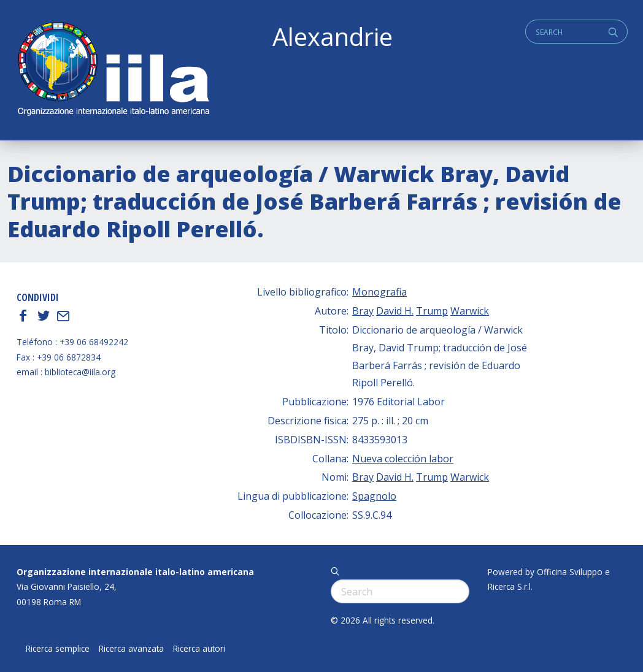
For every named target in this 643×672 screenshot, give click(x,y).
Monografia (379, 292)
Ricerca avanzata (131, 649)
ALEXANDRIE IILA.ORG (113, 70)
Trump (432, 311)
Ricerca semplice (58, 649)
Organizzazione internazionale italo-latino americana (135, 572)
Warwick (470, 311)
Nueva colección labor (403, 459)
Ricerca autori (199, 649)
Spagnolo (374, 496)
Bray (363, 311)
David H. (395, 311)
